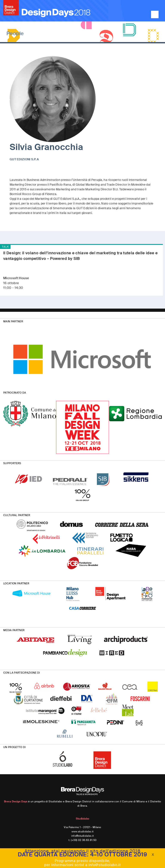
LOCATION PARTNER (16, 583)
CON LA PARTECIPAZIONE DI (22, 673)
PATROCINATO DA (15, 393)
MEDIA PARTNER (14, 630)
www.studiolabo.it (82, 832)
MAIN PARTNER (13, 321)
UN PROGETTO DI (14, 747)
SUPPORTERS (12, 463)
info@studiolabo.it (83, 836)
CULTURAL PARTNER (17, 515)
